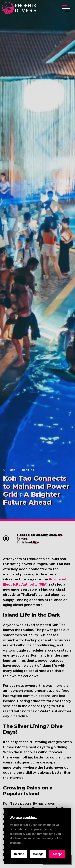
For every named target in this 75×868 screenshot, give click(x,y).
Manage (38, 854)
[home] (20, 8)
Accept (57, 854)
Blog (12, 470)
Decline (19, 854)
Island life (27, 470)
